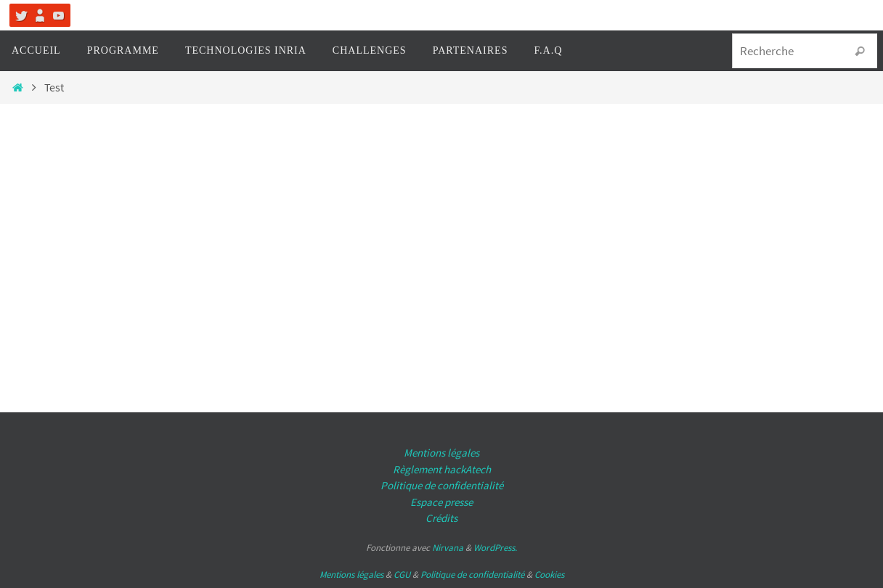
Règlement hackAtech (442, 469)
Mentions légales (441, 453)
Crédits (441, 518)
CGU (402, 575)
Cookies (549, 575)
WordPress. (495, 548)
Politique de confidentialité (442, 485)
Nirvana (448, 548)
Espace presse (441, 502)
